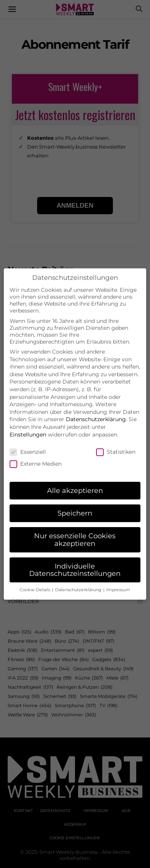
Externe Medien (36, 456)
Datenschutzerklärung (96, 411)
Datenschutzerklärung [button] (79, 582)
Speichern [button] (75, 505)
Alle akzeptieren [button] (75, 482)
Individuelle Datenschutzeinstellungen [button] (75, 562)
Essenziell (28, 444)
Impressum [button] (118, 582)
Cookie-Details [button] (35, 582)
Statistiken (116, 444)
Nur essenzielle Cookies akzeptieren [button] (75, 532)
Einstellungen (28, 427)
